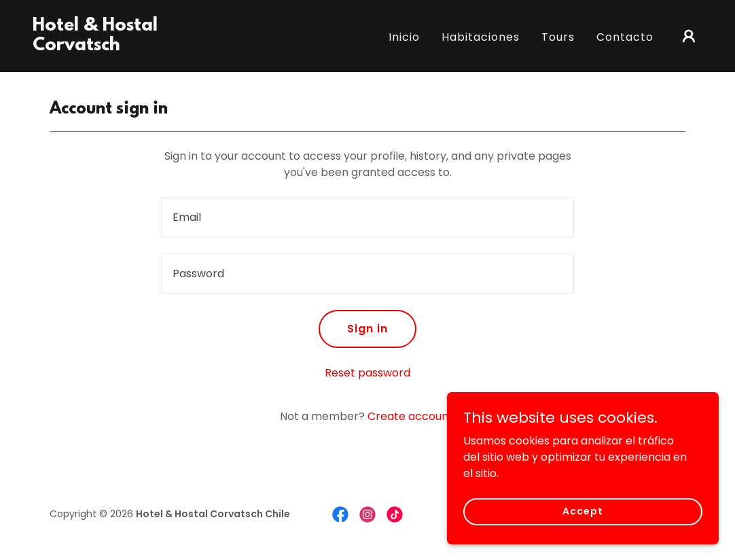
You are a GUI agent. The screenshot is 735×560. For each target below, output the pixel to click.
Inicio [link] (404, 37)
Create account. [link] (411, 416)
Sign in (367, 329)
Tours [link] (558, 37)
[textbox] (367, 217)
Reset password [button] (367, 373)
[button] (689, 36)
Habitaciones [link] (481, 37)
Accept (582, 521)
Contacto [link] (625, 37)
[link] (126, 47)
